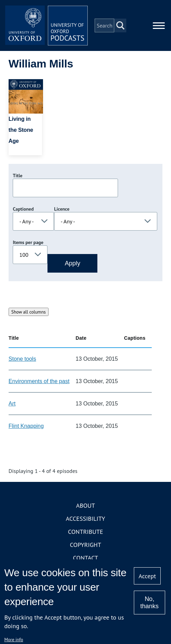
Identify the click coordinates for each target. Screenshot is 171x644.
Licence (62, 209)
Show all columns (29, 312)
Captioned (23, 209)
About (85, 505)
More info (14, 640)
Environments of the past (39, 381)
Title (18, 176)
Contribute (85, 532)
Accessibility (85, 519)
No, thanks (149, 603)
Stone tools (22, 359)
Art (12, 404)
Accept (147, 576)
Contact (85, 558)
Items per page (28, 242)
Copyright (85, 545)
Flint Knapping (26, 426)
